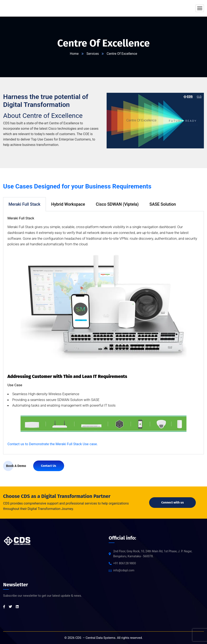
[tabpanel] (103, 333)
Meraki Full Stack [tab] (24, 204)
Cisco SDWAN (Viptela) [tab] (117, 204)
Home (74, 54)
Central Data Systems (101, 638)
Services (93, 54)
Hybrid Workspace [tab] (68, 204)
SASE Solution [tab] (163, 204)
